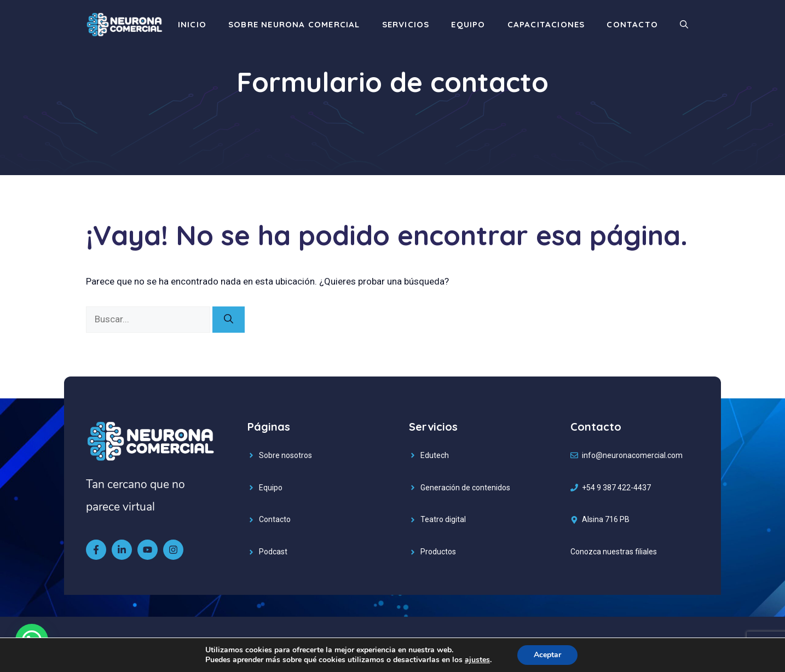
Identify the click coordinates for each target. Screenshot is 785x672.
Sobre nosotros (285, 455)
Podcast (273, 552)
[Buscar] (229, 320)
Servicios (406, 24)
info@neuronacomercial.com (632, 455)
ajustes (477, 660)
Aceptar (547, 655)
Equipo (468, 24)
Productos (438, 552)
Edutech (435, 455)
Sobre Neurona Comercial (294, 24)
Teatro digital (443, 519)
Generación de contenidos (465, 488)
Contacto (632, 24)
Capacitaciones (546, 24)
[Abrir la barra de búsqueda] (684, 25)
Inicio (192, 24)
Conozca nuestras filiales (614, 552)
